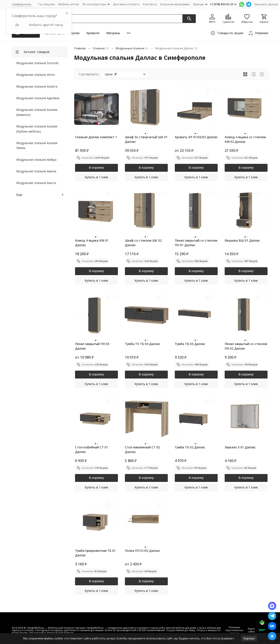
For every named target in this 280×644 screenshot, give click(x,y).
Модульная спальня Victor (36, 75)
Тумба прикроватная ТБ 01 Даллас (95, 553)
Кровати (93, 33)
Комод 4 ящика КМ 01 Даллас (92, 243)
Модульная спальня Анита (36, 183)
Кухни (75, 33)
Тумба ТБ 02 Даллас (190, 447)
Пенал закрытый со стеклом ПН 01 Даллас (196, 243)
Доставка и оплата (126, 4)
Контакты (150, 4)
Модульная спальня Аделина (38, 98)
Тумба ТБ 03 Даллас (190, 344)
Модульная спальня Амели (36, 171)
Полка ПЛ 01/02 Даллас (143, 551)
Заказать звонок (266, 4)
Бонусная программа (175, 4)
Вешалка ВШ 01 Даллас (242, 240)
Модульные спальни (130, 48)
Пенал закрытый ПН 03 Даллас (92, 346)
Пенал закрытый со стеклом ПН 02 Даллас (246, 346)
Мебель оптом (69, 4)
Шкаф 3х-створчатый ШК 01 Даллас (146, 139)
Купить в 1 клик (96, 177)
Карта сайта (251, 630)
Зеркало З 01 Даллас (240, 447)
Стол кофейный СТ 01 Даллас (92, 449)
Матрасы (113, 33)
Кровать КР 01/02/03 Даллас (196, 137)
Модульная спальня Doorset (37, 63)
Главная (80, 48)
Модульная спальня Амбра (36, 160)
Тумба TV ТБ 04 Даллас (143, 344)
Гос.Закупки (47, 4)
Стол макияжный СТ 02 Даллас (142, 449)
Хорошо (249, 638)
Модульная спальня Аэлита (37, 86)
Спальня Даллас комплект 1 (96, 137)
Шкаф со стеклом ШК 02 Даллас (143, 243)
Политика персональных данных (234, 630)
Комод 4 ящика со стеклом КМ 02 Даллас (245, 139)
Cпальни (99, 48)
